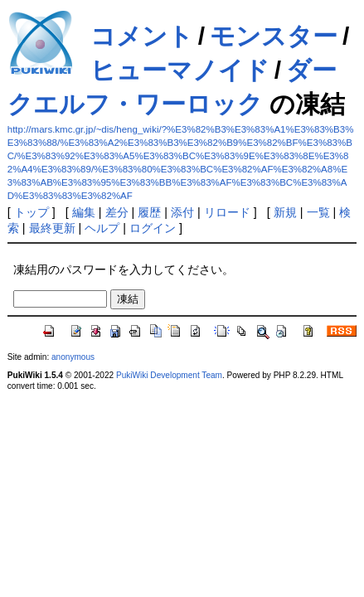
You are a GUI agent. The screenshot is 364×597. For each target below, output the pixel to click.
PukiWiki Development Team (169, 375)
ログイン (153, 228)
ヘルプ (102, 228)
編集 (84, 212)
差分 (117, 212)
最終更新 (52, 228)
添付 (182, 212)
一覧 (318, 212)
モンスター (274, 36)
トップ (32, 212)
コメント (142, 36)
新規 (285, 212)
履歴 (149, 212)
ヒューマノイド (180, 70)
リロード (227, 212)
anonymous (73, 357)
